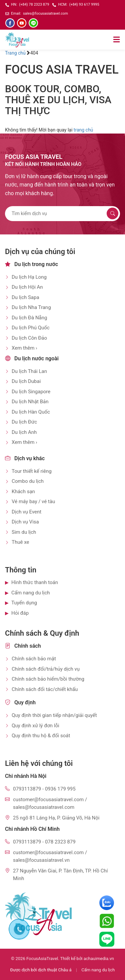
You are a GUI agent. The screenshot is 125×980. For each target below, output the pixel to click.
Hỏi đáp (20, 613)
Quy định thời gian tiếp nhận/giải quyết (54, 715)
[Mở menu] (116, 40)
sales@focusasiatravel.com (45, 13)
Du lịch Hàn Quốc (31, 412)
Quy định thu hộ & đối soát (41, 736)
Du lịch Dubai (26, 381)
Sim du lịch (24, 532)
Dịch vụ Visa (25, 522)
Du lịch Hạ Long (29, 277)
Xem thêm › (24, 348)
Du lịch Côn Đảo (29, 338)
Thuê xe (20, 542)
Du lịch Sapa (25, 297)
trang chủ (83, 130)
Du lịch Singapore (31, 392)
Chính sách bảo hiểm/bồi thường (48, 679)
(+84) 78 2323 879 (34, 4)
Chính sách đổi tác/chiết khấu (45, 689)
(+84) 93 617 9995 (84, 4)
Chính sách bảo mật (34, 659)
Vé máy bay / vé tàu (33, 501)
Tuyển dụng (24, 603)
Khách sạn (23, 491)
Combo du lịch (28, 481)
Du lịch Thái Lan (29, 371)
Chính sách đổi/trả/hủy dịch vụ (46, 669)
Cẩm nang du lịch (31, 593)
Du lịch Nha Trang (31, 307)
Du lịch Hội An (27, 287)
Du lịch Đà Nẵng (29, 318)
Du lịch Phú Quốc (31, 328)
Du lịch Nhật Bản (30, 402)
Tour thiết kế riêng (32, 471)
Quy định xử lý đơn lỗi (35, 726)
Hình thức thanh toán (35, 582)
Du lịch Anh (24, 432)
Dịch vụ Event (26, 512)
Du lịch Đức (24, 422)
